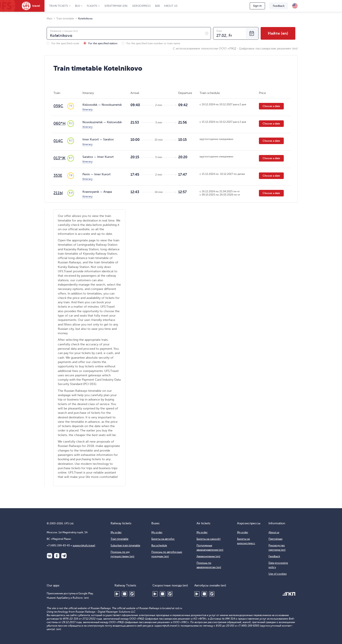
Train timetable (120, 539)
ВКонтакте (50, 556)
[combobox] (129, 33)
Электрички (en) (116, 6)
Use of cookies (278, 574)
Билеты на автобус (163, 539)
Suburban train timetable (125, 545)
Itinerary (87, 109)
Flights (92, 6)
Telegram (64, 556)
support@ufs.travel (84, 545)
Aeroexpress (141, 6)
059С (58, 106)
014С (58, 141)
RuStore (132, 594)
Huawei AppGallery (125, 594)
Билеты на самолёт (209, 539)
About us (171, 6)
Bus (78, 6)
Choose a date (271, 106)
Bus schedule (159, 545)
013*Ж (59, 158)
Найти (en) (278, 33)
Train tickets (59, 6)
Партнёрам (275, 539)
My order (116, 532)
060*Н (60, 123)
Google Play (117, 594)
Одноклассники (57, 556)
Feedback (279, 6)
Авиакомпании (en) (208, 556)
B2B (157, 6)
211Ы (58, 193)
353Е (58, 175)
